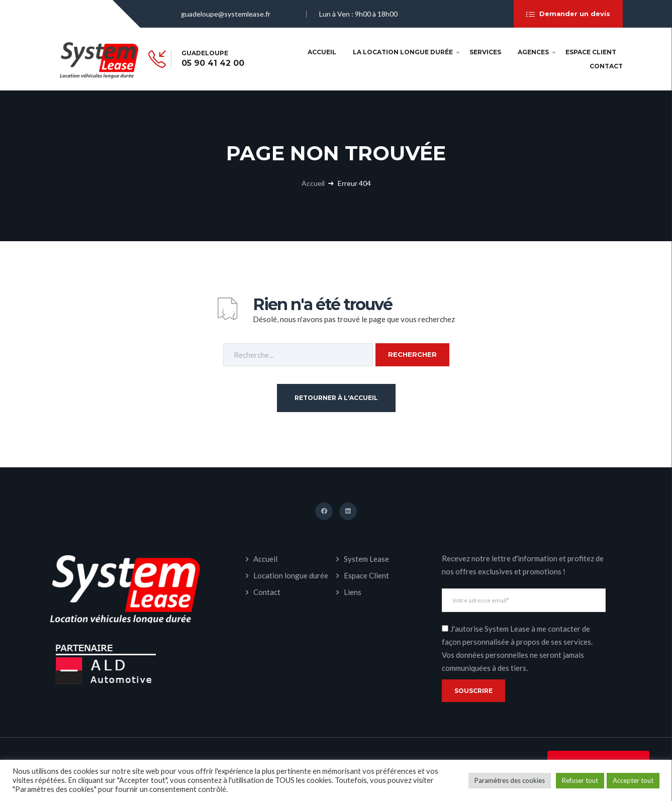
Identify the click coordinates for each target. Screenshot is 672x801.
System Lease (366, 559)
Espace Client (591, 52)
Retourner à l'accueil (336, 398)
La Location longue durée (403, 52)
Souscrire (473, 691)
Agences (533, 52)
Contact (606, 66)
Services (485, 52)
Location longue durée (291, 575)
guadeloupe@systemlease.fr (226, 14)
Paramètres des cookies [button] (510, 780)
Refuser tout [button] (580, 780)
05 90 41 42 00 (213, 63)
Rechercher (412, 354)
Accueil (322, 52)
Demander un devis (568, 14)
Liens (353, 592)
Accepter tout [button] (633, 780)
